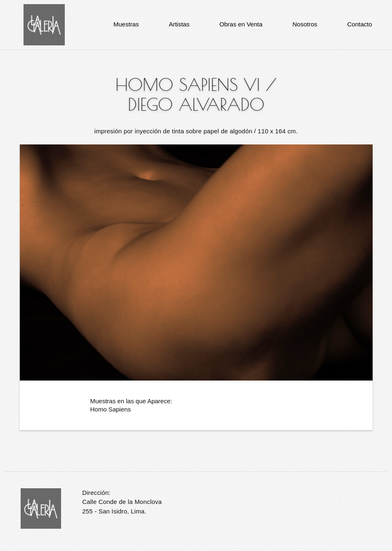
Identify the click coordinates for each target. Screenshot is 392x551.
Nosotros (305, 24)
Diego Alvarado (196, 104)
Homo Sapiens (111, 409)
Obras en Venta (241, 24)
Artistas (179, 24)
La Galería (44, 25)
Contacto (359, 24)
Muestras (126, 24)
